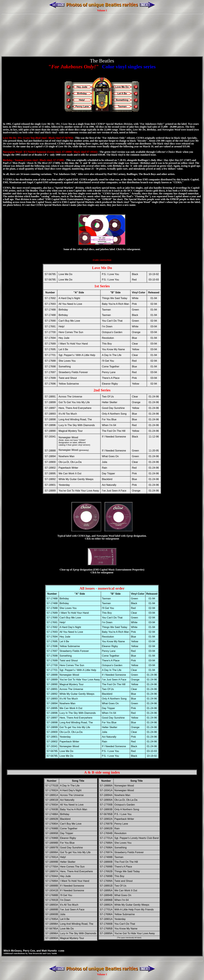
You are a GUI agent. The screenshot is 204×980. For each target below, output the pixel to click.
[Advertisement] (102, 29)
